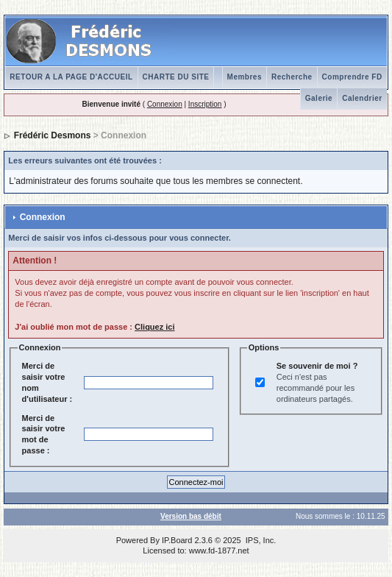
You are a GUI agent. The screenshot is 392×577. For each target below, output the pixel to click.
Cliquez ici (154, 327)
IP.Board (177, 540)
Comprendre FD (352, 77)
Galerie (319, 98)
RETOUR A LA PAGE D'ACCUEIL (71, 77)
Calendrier (362, 98)
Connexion (165, 104)
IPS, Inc (260, 540)
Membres (245, 77)
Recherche (292, 77)
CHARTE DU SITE (176, 77)
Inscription (205, 104)
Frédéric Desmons (53, 135)
